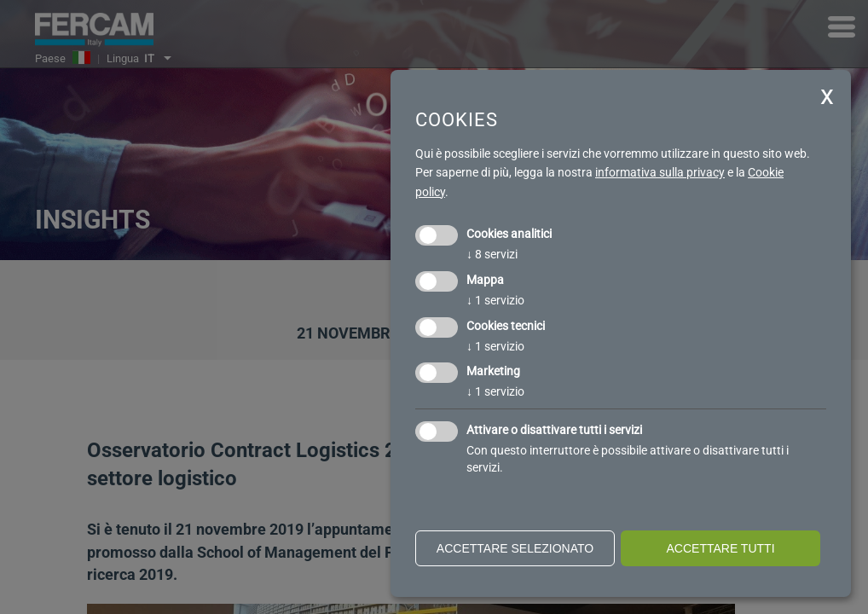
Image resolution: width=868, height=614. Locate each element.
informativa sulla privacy (660, 172)
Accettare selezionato (515, 548)
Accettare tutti (720, 548)
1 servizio (495, 300)
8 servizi (492, 254)
